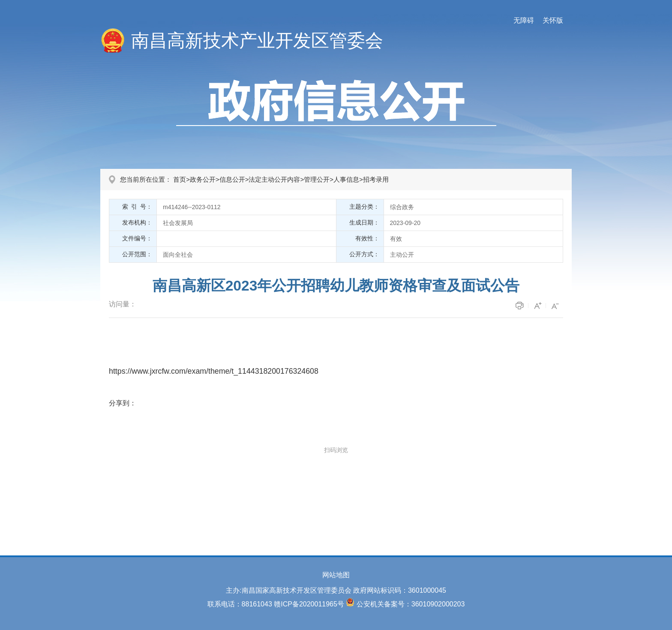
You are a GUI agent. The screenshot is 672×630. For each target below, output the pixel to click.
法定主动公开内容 (274, 179)
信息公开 (232, 179)
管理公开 (317, 179)
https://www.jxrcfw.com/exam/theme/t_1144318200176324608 (214, 371)
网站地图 (336, 575)
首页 (180, 179)
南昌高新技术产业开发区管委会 (257, 40)
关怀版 (553, 20)
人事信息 (346, 179)
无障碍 (524, 20)
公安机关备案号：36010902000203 (411, 604)
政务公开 (203, 179)
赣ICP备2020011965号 (309, 604)
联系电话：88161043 (240, 604)
